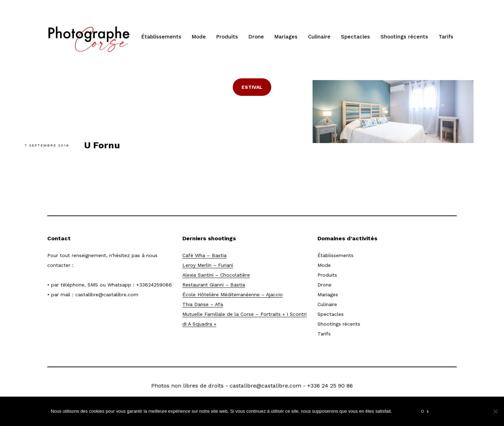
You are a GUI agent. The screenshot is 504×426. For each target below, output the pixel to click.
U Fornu (102, 145)
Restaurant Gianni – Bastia (214, 285)
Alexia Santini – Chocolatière (216, 275)
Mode (199, 37)
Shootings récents (404, 37)
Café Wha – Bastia (204, 255)
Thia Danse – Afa (203, 304)
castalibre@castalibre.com (107, 294)
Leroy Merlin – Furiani (208, 265)
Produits (227, 37)
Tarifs (446, 37)
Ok (426, 411)
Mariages (286, 37)
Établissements (161, 37)
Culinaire (319, 37)
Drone (256, 37)
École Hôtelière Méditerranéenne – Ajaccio (233, 294)
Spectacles (355, 37)
